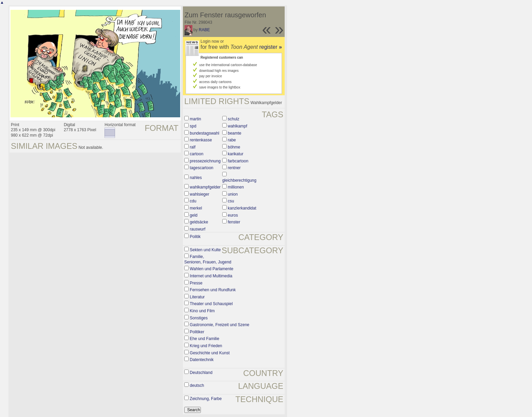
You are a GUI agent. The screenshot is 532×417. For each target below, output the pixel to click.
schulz (233, 119)
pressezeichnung (205, 161)
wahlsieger (199, 194)
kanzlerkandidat (242, 208)
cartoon (196, 154)
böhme (234, 147)
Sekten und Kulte (205, 250)
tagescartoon (201, 168)
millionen (236, 187)
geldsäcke (199, 222)
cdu (193, 201)
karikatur (235, 154)
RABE (204, 30)
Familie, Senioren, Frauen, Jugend (208, 259)
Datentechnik (202, 360)
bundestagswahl (204, 133)
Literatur (197, 297)
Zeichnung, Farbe (206, 399)
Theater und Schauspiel (211, 304)
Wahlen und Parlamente (211, 269)
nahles (196, 178)
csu (231, 201)
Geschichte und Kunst (210, 353)
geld (194, 215)
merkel (196, 208)
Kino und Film (202, 311)
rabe (232, 140)
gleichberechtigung (239, 180)
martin (195, 119)
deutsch (197, 385)
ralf (193, 147)
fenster (234, 222)
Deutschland (201, 373)
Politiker (197, 332)
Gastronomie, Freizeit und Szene (219, 325)
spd (193, 126)
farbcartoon (238, 161)
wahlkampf (237, 126)
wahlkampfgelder (205, 187)
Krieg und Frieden (206, 346)
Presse (196, 283)
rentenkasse (201, 140)
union (233, 194)
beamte (234, 133)
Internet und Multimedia (211, 276)
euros (233, 215)
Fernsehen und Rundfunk (213, 290)
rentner (234, 168)
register (271, 47)
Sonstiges (199, 318)
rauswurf (197, 229)
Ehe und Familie (204, 339)
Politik (195, 237)
